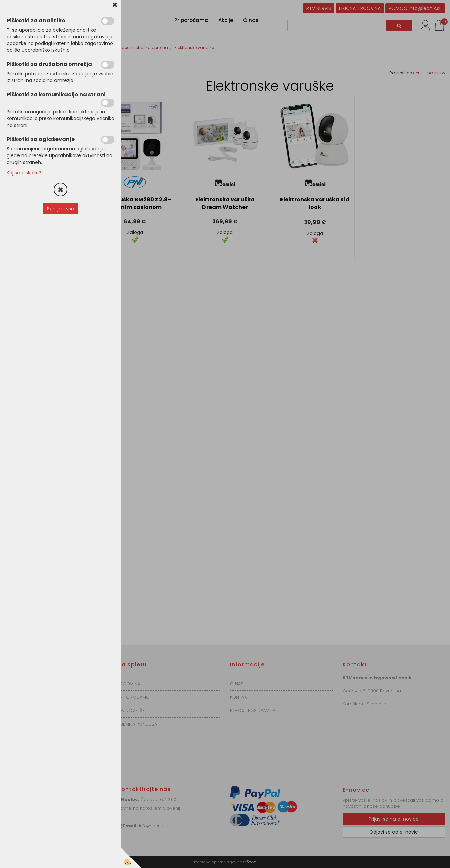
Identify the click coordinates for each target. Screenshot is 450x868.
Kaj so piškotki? (24, 173)
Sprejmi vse (61, 209)
